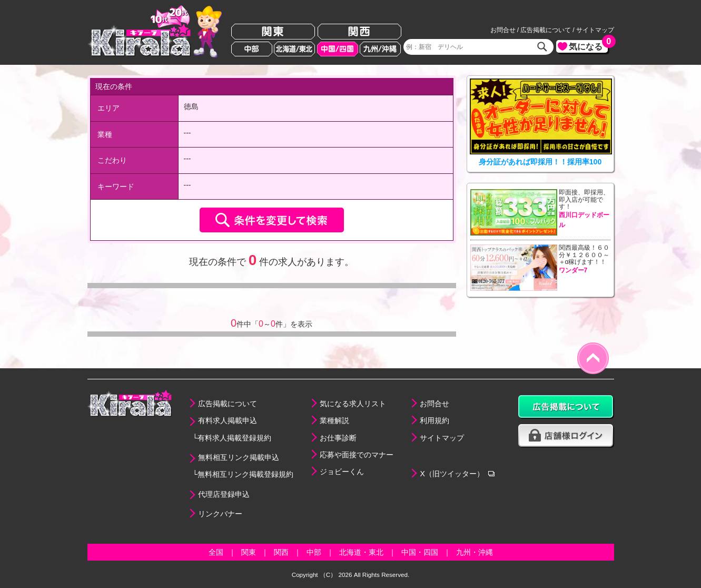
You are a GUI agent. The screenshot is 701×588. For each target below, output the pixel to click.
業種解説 (334, 420)
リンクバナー (220, 514)
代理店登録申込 (224, 494)
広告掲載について (546, 30)
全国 (216, 552)
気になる (588, 46)
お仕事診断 (338, 438)
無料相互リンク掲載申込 (239, 457)
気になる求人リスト (353, 404)
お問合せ (503, 30)
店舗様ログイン (566, 436)
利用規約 (435, 420)
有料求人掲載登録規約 (234, 438)
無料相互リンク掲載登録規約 (245, 474)
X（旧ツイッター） (452, 474)
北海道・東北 (361, 552)
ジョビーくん (342, 472)
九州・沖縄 (475, 552)
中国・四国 (420, 552)
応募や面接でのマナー (357, 455)
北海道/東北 (294, 49)
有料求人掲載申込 (228, 420)
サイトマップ (595, 30)
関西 (359, 32)
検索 (542, 47)
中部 (252, 49)
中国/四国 (338, 49)
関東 (273, 32)
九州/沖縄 (380, 49)
